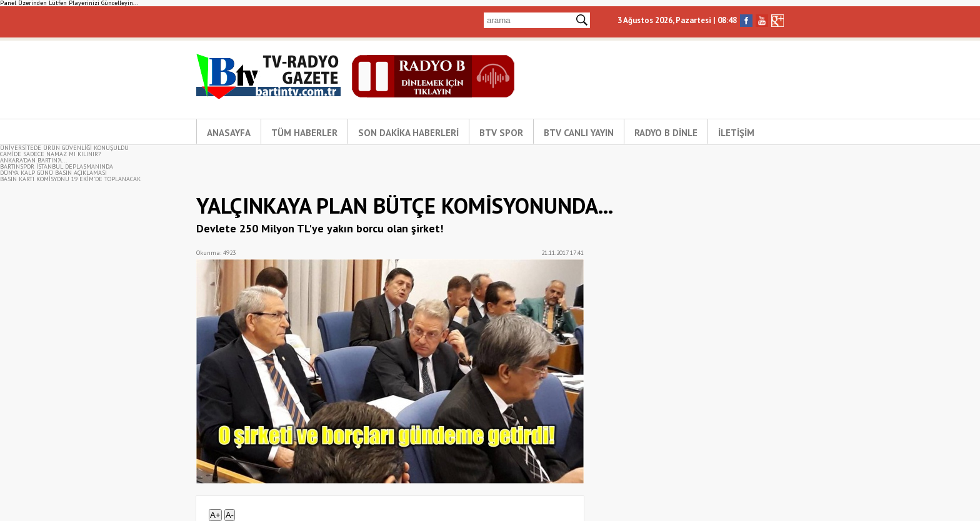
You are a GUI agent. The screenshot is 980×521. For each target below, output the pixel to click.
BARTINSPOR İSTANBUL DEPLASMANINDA (57, 166)
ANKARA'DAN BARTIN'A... (33, 160)
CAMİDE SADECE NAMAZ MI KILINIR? (50, 154)
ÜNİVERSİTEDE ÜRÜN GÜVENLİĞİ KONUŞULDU (64, 148)
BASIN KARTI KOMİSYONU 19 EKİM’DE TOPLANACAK (70, 179)
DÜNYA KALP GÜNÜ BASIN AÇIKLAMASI (53, 173)
